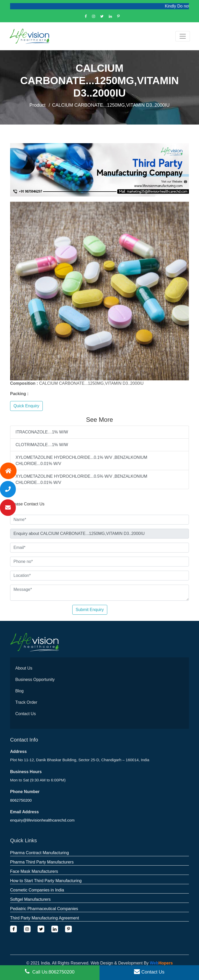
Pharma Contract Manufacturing (40, 853)
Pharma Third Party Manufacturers (42, 862)
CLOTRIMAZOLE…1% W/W (42, 445)
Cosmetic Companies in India (37, 890)
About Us (24, 668)
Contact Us (26, 714)
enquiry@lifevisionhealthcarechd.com (42, 820)
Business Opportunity (35, 680)
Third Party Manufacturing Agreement (45, 918)
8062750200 (21, 800)
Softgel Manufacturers (30, 899)
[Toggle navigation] (183, 36)
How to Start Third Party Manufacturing (46, 881)
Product (38, 105)
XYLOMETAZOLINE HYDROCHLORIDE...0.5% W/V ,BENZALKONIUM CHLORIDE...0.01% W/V (81, 479)
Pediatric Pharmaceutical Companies (44, 909)
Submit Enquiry (90, 610)
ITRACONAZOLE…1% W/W (42, 432)
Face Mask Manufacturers (34, 871)
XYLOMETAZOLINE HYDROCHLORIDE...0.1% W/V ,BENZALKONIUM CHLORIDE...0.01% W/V (81, 460)
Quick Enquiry (26, 406)
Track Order (26, 702)
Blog (19, 691)
